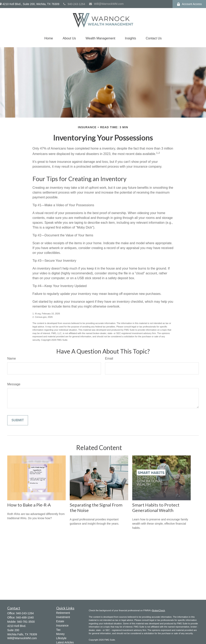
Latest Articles (65, 642)
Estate (60, 621)
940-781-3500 (26, 622)
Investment (63, 617)
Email (109, 358)
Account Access (189, 4)
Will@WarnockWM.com (106, 4)
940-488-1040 (25, 617)
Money (60, 634)
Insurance (62, 626)
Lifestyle (61, 638)
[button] (49, 38)
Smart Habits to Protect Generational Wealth (156, 508)
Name (12, 358)
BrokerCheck (159, 610)
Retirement (63, 613)
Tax (58, 630)
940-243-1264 (74, 4)
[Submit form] (18, 420)
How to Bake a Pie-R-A (29, 505)
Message (14, 384)
